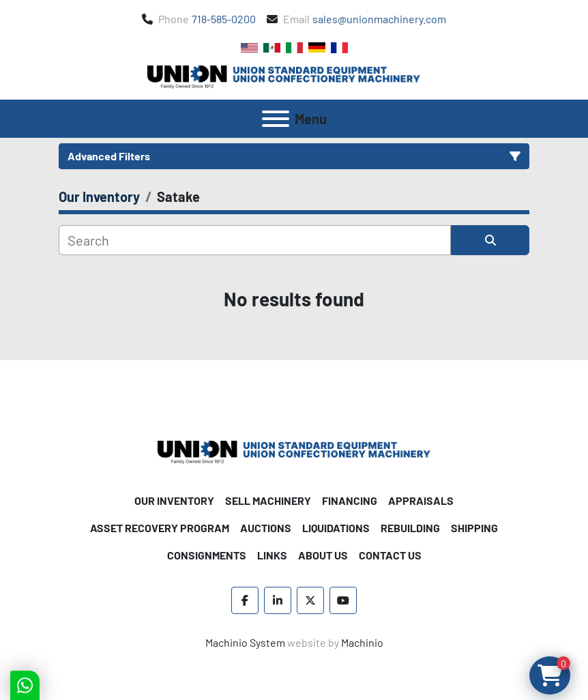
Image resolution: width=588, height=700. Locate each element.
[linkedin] (278, 600)
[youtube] (343, 600)
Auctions (266, 528)
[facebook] (245, 600)
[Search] (255, 240)
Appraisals (421, 500)
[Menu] (276, 119)
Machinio (362, 642)
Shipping (474, 528)
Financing (350, 500)
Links (272, 555)
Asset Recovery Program (160, 528)
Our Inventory (174, 500)
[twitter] (310, 600)
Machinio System (245, 642)
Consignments (207, 555)
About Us (323, 555)
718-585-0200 (224, 19)
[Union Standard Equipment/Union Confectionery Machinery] (294, 451)
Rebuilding (410, 528)
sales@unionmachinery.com (379, 19)
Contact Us (390, 555)
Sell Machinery (268, 500)
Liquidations (336, 528)
